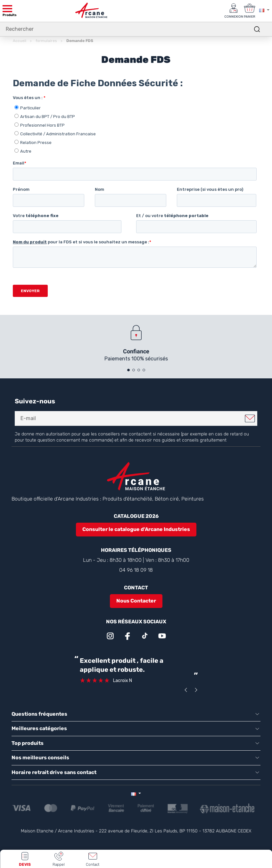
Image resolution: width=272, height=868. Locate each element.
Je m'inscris (250, 418)
